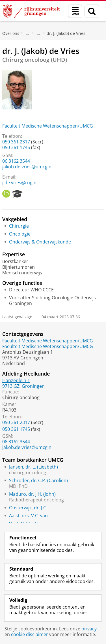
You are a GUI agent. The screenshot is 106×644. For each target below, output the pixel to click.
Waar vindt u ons (38, 33)
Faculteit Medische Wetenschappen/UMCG (48, 126)
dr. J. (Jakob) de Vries (66, 33)
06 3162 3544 (16, 161)
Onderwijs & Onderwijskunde (40, 242)
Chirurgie (19, 226)
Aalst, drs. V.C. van (28, 516)
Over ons (11, 33)
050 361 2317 (16, 142)
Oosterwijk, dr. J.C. (28, 508)
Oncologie (20, 234)
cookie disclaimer (30, 634)
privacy (89, 629)
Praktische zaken (27, 33)
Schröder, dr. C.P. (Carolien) (38, 480)
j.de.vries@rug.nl (20, 183)
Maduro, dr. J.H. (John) (32, 494)
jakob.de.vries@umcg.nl (27, 167)
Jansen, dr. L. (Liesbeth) (33, 467)
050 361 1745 (16, 147)
